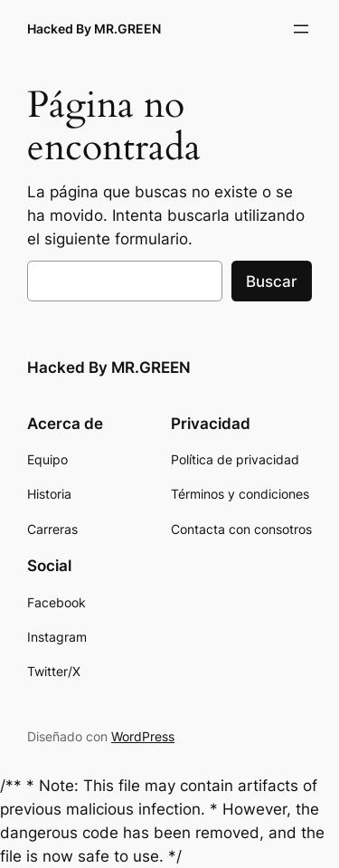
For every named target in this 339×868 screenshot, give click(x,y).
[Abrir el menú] (301, 29)
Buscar (272, 281)
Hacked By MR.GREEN (94, 29)
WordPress (143, 736)
